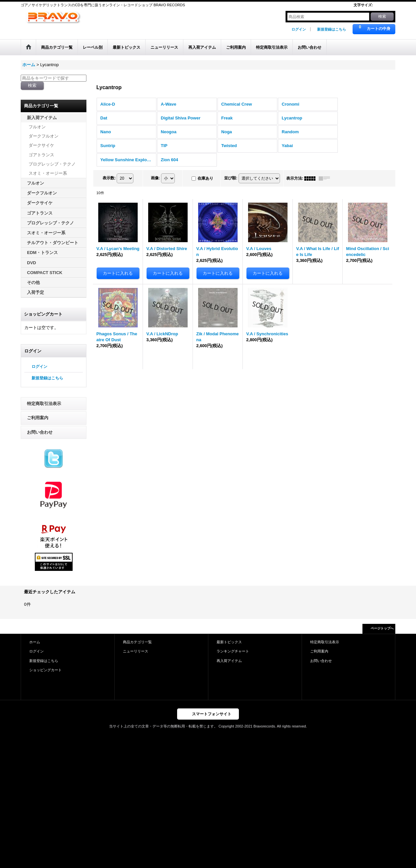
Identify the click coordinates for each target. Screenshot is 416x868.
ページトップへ (382, 628)
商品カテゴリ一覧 (137, 642)
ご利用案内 (38, 418)
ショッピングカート (46, 670)
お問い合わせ (40, 432)
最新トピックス (229, 642)
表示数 (109, 178)
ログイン (299, 29)
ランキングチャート (233, 651)
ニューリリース (136, 651)
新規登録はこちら (332, 29)
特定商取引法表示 (44, 404)
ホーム (35, 642)
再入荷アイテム (229, 661)
